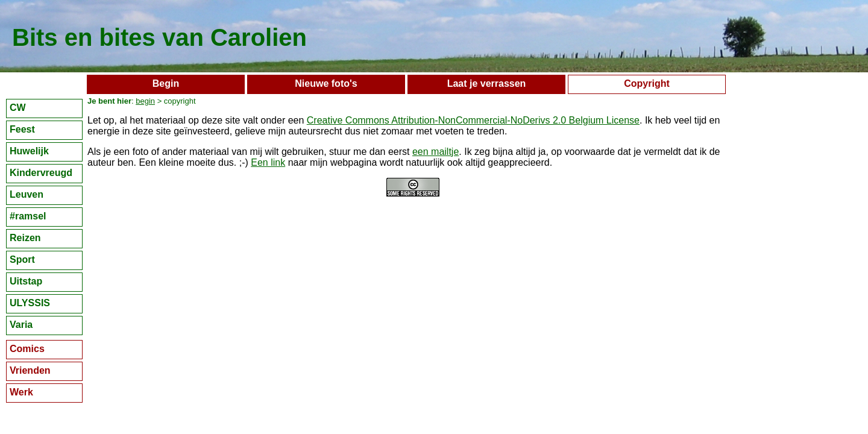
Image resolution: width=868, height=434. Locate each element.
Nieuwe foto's (326, 83)
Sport (22, 259)
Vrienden (30, 370)
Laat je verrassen (487, 83)
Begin (166, 83)
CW (18, 108)
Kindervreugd (41, 173)
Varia (21, 325)
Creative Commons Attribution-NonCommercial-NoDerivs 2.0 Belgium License (473, 120)
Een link (268, 162)
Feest (22, 129)
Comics (27, 349)
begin (145, 101)
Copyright (647, 83)
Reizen (25, 238)
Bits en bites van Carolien (159, 37)
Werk (21, 392)
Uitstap (26, 281)
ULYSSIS (30, 303)
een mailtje (436, 152)
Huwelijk (29, 151)
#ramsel (28, 216)
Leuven (27, 194)
